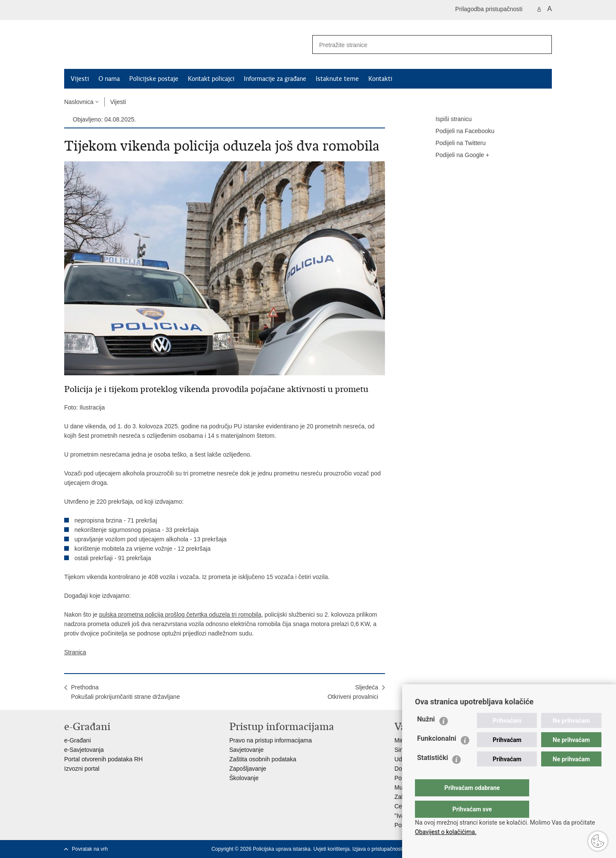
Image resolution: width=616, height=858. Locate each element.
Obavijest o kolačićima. (446, 832)
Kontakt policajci (211, 79)
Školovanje (244, 778)
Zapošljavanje (248, 769)
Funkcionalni (437, 756)
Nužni (426, 736)
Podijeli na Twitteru (455, 143)
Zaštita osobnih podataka (263, 759)
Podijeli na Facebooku (459, 131)
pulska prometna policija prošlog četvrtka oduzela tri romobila (180, 615)
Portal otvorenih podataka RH (104, 759)
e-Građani (77, 740)
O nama (109, 79)
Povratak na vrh (90, 849)
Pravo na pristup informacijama (271, 740)
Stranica (75, 652)
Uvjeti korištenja (331, 849)
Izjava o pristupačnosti (378, 849)
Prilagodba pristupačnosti (489, 9)
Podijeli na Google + (456, 155)
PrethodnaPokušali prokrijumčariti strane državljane (125, 692)
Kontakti (380, 79)
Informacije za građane (275, 79)
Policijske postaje (154, 79)
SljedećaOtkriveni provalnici (353, 692)
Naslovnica (79, 102)
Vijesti (80, 79)
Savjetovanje (246, 750)
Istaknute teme (337, 79)
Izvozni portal (82, 769)
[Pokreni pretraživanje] (542, 45)
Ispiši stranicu (448, 119)
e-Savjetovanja (84, 750)
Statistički (432, 775)
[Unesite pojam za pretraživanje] (420, 45)
